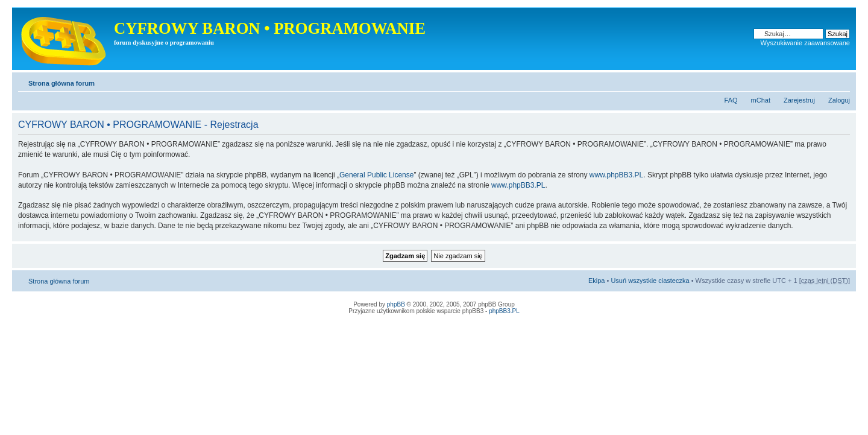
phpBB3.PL (504, 311)
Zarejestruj (799, 100)
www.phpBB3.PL (616, 175)
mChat (761, 100)
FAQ (731, 100)
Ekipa (597, 281)
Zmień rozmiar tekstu (841, 81)
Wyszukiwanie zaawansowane (805, 43)
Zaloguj (839, 100)
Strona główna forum (61, 83)
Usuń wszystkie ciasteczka (650, 281)
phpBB (396, 304)
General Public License (376, 175)
